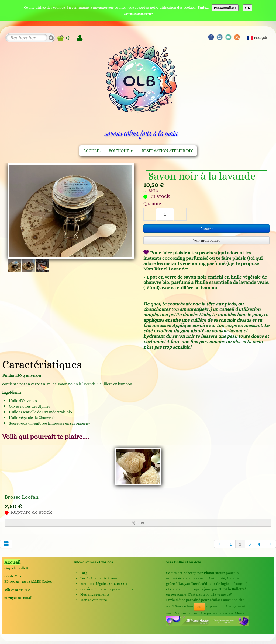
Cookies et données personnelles (107, 589)
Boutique (121, 151)
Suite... (203, 7)
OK (248, 8)
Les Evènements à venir (100, 578)
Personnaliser (225, 8)
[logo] (141, 92)
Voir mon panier (207, 240)
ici (199, 607)
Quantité (152, 204)
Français (258, 38)
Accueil (92, 151)
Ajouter (207, 228)
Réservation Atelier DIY (167, 151)
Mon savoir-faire (94, 600)
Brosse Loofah (22, 497)
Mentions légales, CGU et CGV (104, 584)
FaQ (84, 573)
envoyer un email (18, 598)
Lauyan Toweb (190, 584)
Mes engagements (95, 594)
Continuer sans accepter (138, 14)
